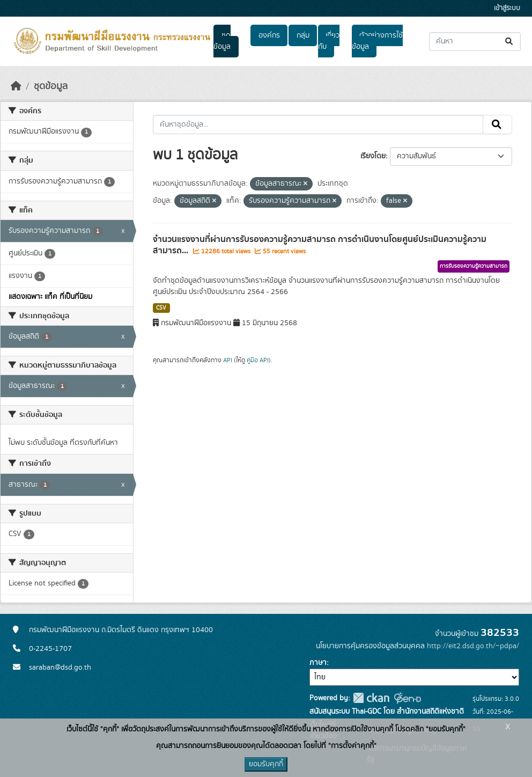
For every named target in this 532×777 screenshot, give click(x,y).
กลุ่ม (303, 35)
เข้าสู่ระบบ (507, 8)
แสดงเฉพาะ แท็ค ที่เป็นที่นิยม (50, 297)
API (228, 360)
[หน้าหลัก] (16, 86)
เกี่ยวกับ (329, 41)
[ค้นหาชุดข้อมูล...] (475, 42)
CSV (161, 308)
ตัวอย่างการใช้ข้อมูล (377, 41)
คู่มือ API (258, 360)
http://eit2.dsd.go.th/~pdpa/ (473, 646)
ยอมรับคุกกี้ (266, 764)
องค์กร (269, 35)
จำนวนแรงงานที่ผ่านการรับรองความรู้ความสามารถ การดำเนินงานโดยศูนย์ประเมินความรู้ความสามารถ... (320, 245)
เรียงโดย (373, 156)
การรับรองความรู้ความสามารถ (474, 266)
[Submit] (510, 42)
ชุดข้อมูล (222, 41)
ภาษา (318, 663)
